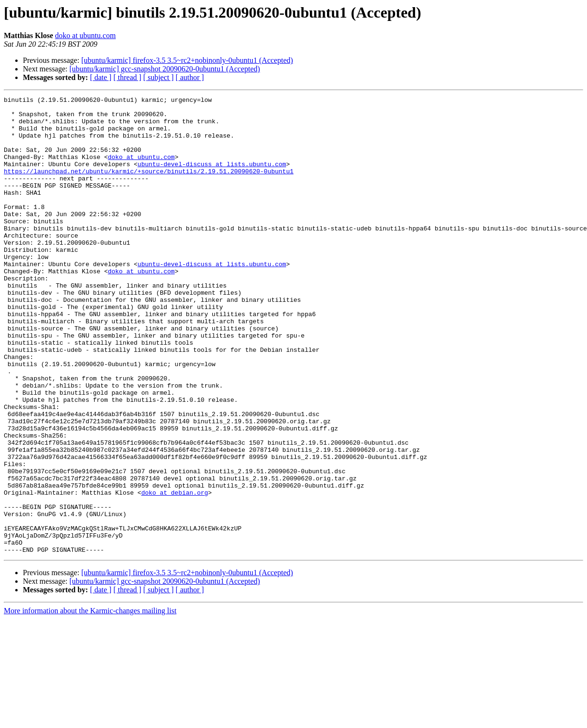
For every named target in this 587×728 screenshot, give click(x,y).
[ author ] (190, 77)
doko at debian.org (175, 572)
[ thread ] (127, 77)
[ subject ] (159, 77)
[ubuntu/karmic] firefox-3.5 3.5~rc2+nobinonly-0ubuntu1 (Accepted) (187, 60)
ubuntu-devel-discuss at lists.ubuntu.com (212, 178)
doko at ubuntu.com (86, 35)
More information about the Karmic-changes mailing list (90, 702)
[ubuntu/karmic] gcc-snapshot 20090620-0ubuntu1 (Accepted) (165, 69)
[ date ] (101, 77)
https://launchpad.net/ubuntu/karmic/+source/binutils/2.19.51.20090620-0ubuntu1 (149, 187)
